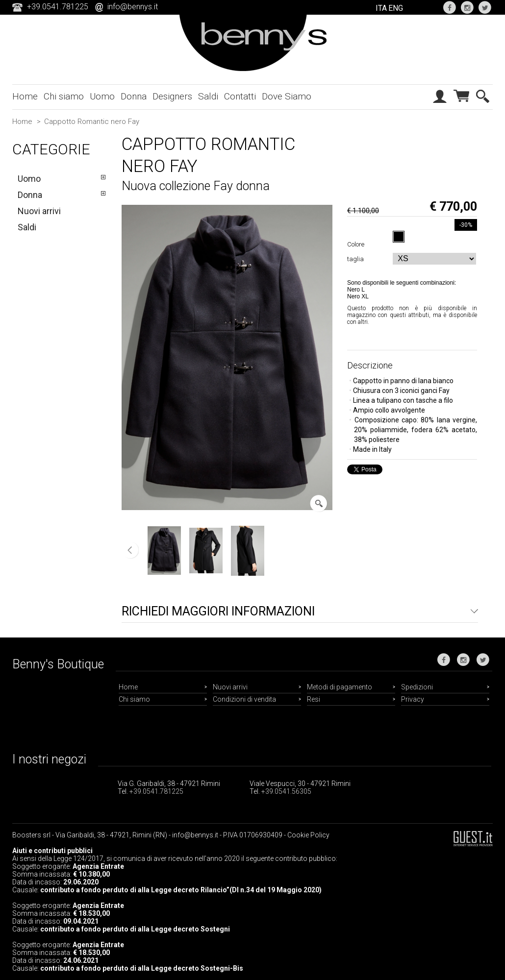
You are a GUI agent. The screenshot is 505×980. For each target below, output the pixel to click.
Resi (314, 699)
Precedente (130, 550)
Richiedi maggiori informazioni (218, 611)
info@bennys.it (133, 7)
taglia (357, 259)
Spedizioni (417, 687)
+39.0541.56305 (286, 791)
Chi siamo (64, 96)
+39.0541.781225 (156, 791)
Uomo (102, 96)
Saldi (208, 96)
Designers (172, 96)
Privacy (413, 699)
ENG (396, 8)
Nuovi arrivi (39, 211)
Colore (357, 244)
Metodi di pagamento (340, 687)
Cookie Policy (308, 835)
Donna (134, 96)
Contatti (240, 96)
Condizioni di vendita (244, 699)
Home (25, 96)
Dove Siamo (287, 96)
